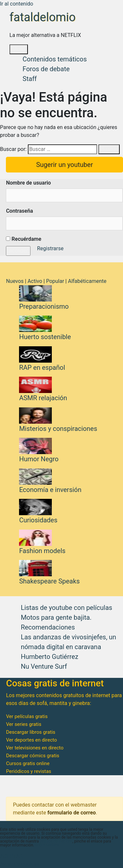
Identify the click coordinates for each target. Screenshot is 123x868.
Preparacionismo (44, 306)
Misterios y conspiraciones (58, 429)
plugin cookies (47, 845)
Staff (30, 79)
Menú (19, 49)
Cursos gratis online (28, 763)
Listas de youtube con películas (66, 608)
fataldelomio (43, 17)
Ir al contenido (17, 4)
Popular (55, 281)
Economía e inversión (50, 490)
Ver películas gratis (27, 716)
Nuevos (15, 281)
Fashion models (42, 551)
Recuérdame (23, 239)
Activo (35, 281)
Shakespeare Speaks (49, 581)
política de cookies (56, 841)
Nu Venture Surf (44, 666)
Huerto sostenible (45, 337)
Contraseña (19, 211)
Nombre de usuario (28, 183)
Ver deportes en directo (31, 740)
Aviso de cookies (20, 864)
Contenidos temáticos (55, 59)
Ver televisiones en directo (35, 748)
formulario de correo (72, 813)
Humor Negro (39, 459)
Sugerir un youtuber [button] (64, 165)
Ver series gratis (24, 724)
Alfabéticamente (87, 281)
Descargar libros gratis (31, 732)
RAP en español (42, 368)
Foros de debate (46, 69)
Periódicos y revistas (29, 771)
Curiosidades (38, 520)
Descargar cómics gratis (32, 756)
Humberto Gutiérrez (49, 657)
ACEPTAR (11, 856)
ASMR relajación (43, 398)
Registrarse (50, 248)
